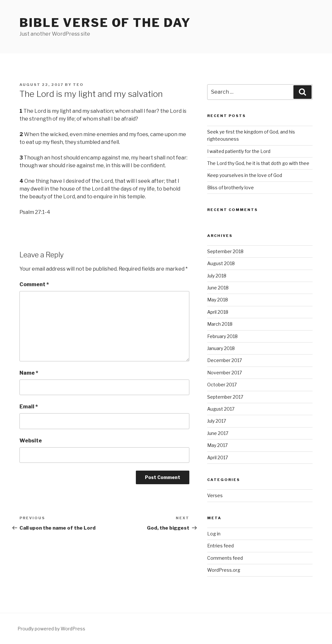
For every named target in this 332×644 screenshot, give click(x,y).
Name (29, 373)
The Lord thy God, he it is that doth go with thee (258, 163)
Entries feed (220, 546)
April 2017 (218, 457)
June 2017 (218, 433)
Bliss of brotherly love (231, 187)
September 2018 (225, 251)
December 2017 (225, 360)
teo (78, 85)
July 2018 (217, 276)
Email (29, 407)
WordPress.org (224, 570)
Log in (214, 534)
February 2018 (222, 336)
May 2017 (217, 445)
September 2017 (225, 397)
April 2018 (218, 312)
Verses (215, 495)
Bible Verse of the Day (105, 23)
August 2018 (221, 263)
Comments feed (225, 558)
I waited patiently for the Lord (239, 151)
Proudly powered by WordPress (51, 629)
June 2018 (218, 288)
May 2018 (218, 300)
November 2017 (225, 373)
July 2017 (217, 421)
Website (31, 441)
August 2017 (221, 409)
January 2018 (221, 348)
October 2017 (222, 385)
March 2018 (220, 324)
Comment (34, 284)
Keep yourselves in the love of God (245, 175)
